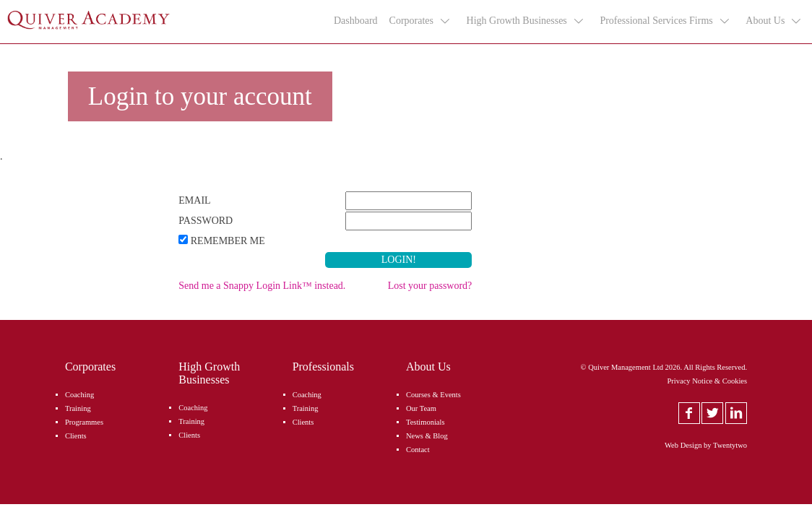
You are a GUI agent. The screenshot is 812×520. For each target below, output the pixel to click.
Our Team (421, 408)
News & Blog (427, 436)
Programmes (84, 422)
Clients (76, 436)
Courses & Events (433, 395)
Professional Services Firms (665, 21)
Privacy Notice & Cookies (708, 381)
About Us (774, 21)
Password (206, 221)
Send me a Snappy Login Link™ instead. (262, 286)
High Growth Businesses (526, 21)
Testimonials (426, 422)
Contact (418, 450)
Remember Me (228, 241)
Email (194, 200)
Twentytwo (730, 445)
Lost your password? (430, 286)
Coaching (79, 395)
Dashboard (356, 21)
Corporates (420, 21)
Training (78, 408)
